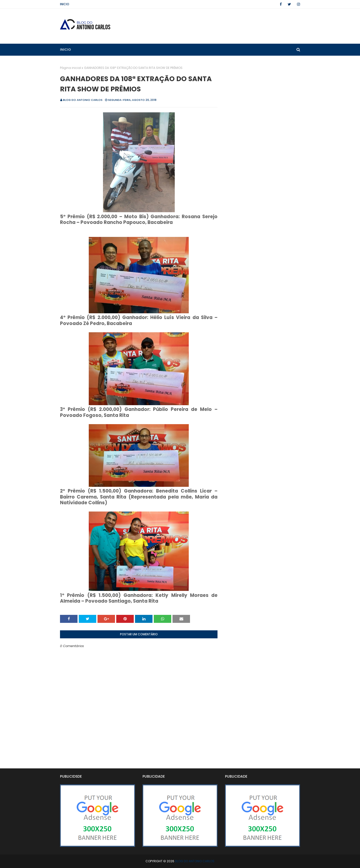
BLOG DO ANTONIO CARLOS (83, 100)
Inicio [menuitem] (65, 50)
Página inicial (70, 68)
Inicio (65, 4)
